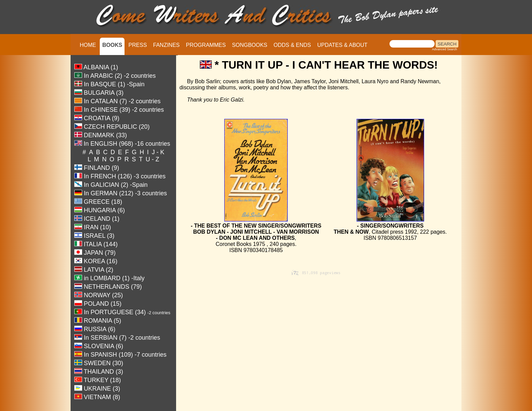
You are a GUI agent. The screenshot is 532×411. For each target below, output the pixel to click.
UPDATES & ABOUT (342, 45)
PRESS (138, 45)
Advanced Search (444, 49)
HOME (88, 45)
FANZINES (166, 45)
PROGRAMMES (206, 45)
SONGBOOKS (250, 45)
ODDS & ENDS (292, 45)
